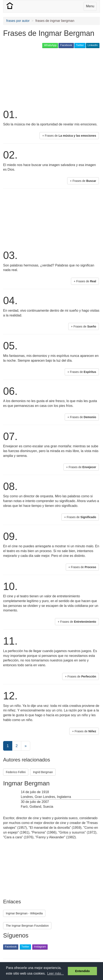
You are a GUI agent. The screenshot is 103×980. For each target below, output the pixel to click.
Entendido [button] (82, 971)
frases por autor (18, 21)
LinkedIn (93, 45)
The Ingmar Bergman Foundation (27, 926)
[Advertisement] (36, 78)
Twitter (80, 45)
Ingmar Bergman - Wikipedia (24, 913)
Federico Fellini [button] (16, 772)
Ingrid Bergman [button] (43, 772)
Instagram (40, 947)
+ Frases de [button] (69, 136)
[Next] (26, 746)
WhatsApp (50, 45)
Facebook (66, 45)
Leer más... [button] (56, 973)
